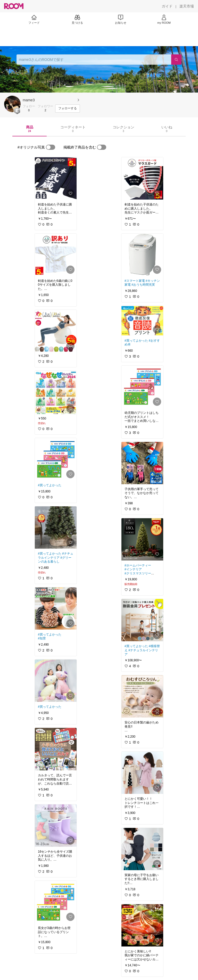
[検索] (176, 60)
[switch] (51, 147)
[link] (56, 178)
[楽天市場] (187, 6)
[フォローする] (68, 109)
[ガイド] (167, 6)
